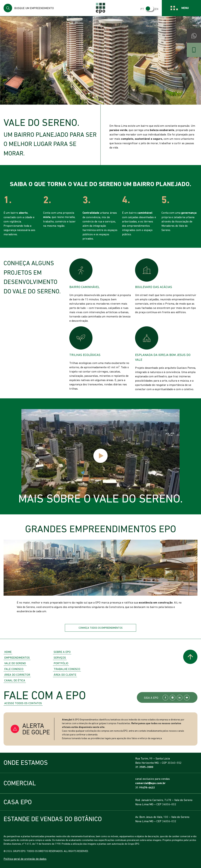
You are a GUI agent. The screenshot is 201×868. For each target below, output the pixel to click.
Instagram (172, 698)
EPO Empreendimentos (100, 8)
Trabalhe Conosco (67, 669)
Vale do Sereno (15, 663)
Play (100, 456)
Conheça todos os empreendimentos (101, 628)
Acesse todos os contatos (23, 703)
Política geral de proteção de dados (25, 859)
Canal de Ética (15, 680)
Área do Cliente (65, 675)
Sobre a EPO (62, 652)
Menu (185, 8)
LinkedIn (180, 698)
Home (8, 652)
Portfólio (61, 663)
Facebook (165, 698)
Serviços (60, 658)
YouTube (187, 698)
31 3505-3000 (144, 767)
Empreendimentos (17, 658)
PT (142, 9)
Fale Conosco (14, 669)
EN (157, 9)
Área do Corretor (17, 675)
